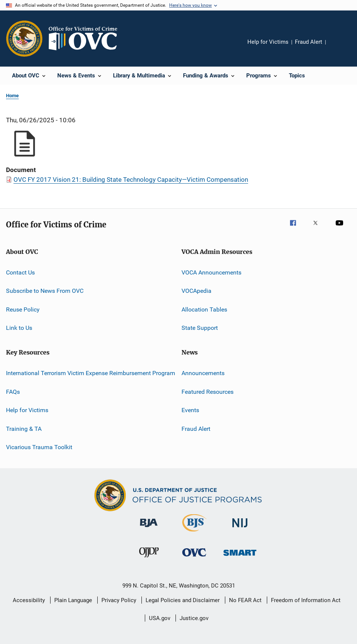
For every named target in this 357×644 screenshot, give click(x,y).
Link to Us (19, 328)
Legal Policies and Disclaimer (183, 600)
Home (12, 96)
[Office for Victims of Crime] (194, 558)
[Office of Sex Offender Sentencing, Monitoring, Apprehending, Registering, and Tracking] (240, 557)
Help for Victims (268, 42)
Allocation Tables (204, 309)
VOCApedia (196, 291)
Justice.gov (194, 618)
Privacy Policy (119, 600)
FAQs (13, 392)
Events (190, 410)
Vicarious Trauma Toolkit (39, 447)
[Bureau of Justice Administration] (149, 528)
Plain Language (73, 600)
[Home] (86, 39)
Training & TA (24, 428)
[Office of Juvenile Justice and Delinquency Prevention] (149, 559)
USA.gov (160, 618)
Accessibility (29, 600)
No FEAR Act (245, 600)
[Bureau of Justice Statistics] (194, 533)
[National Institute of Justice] (240, 529)
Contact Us (20, 272)
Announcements (203, 373)
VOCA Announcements (211, 272)
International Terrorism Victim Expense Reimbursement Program (91, 373)
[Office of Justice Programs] (24, 39)
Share (338, 47)
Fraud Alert (309, 42)
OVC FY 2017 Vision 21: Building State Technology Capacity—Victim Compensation (131, 180)
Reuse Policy (23, 309)
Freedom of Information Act (306, 600)
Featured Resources (208, 392)
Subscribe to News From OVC (45, 291)
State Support (200, 328)
